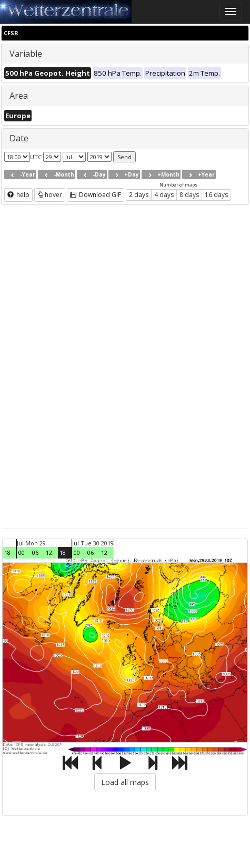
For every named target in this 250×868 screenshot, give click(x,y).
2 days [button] (139, 195)
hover (50, 195)
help (18, 195)
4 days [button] (164, 195)
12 (49, 552)
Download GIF (96, 195)
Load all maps (125, 782)
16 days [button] (216, 195)
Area (19, 96)
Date (19, 138)
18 (7, 552)
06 (35, 552)
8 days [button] (189, 195)
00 (22, 552)
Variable (26, 54)
